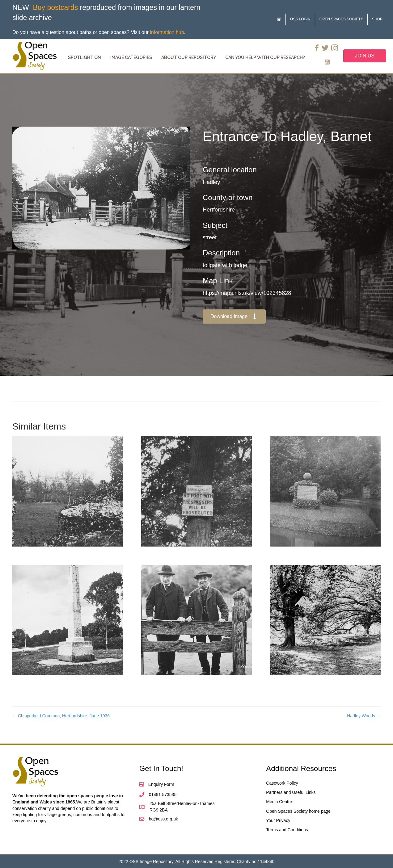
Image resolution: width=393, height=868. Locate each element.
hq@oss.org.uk (163, 819)
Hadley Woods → (364, 716)
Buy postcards (55, 7)
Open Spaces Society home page (298, 811)
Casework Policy (282, 783)
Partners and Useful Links (291, 792)
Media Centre (279, 802)
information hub (167, 32)
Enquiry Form (161, 784)
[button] (234, 317)
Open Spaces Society (341, 19)
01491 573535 (163, 795)
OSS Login (300, 19)
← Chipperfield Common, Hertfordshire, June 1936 (61, 716)
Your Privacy (278, 820)
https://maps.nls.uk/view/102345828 (247, 293)
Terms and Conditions (287, 830)
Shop (377, 19)
